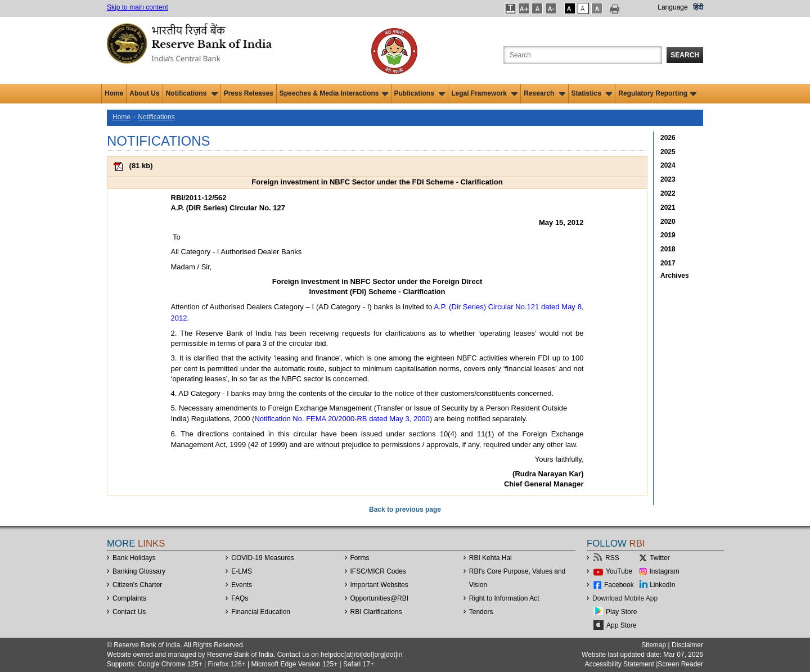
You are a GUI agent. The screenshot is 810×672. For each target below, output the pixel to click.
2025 (668, 152)
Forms (360, 558)
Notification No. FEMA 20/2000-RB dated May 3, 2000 (342, 419)
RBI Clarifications (376, 612)
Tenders (481, 612)
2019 (668, 235)
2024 (668, 165)
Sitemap (654, 645)
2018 (668, 249)
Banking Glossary (139, 571)
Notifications (192, 93)
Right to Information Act (504, 598)
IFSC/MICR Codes (378, 571)
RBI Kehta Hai (490, 558)
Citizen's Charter (137, 585)
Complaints (129, 598)
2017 (668, 263)
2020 (668, 222)
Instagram (665, 571)
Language (672, 7)
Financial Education (261, 612)
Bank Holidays (134, 558)
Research (544, 93)
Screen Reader (680, 664)
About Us (144, 93)
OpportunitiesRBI (380, 598)
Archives (675, 276)
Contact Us (129, 612)
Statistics (592, 93)
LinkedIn (662, 585)
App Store (621, 625)
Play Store (621, 612)
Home (114, 93)
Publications (420, 93)
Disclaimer (687, 645)
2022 (668, 193)
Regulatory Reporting (657, 93)
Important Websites (379, 585)
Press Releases (249, 93)
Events (242, 585)
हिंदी (698, 7)
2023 (668, 179)
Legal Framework (484, 93)
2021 (668, 208)
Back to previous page (405, 509)
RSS (612, 558)
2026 (668, 138)
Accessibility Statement (619, 664)
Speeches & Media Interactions (334, 93)
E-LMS (242, 571)
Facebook (619, 585)
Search (685, 55)
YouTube (619, 571)
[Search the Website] (583, 55)
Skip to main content (138, 7)
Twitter (660, 558)
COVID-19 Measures (262, 558)
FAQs (240, 598)
